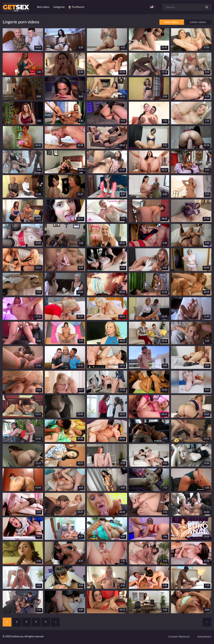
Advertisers (204, 637)
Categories (59, 7)
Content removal (179, 637)
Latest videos (198, 22)
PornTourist (76, 7)
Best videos (43, 7)
